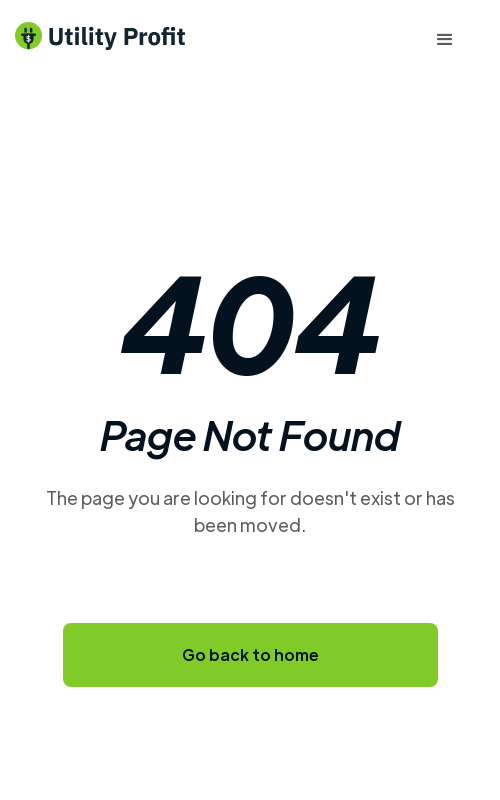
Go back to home (250, 654)
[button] (445, 40)
